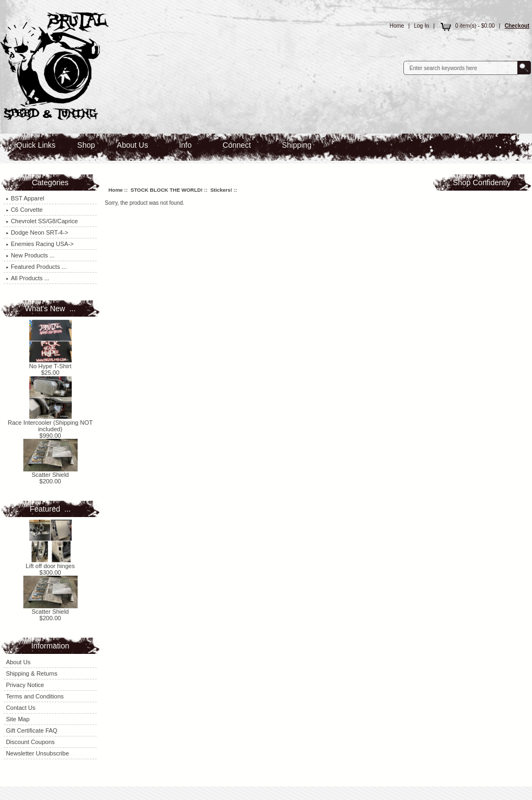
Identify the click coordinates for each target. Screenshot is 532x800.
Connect (237, 145)
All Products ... (28, 278)
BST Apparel (25, 198)
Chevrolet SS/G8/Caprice (42, 221)
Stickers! (221, 190)
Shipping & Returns (32, 673)
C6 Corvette (24, 210)
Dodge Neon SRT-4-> (37, 232)
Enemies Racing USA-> (40, 244)
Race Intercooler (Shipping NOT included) (50, 423)
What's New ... (50, 308)
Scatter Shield (50, 472)
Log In (422, 26)
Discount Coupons (30, 742)
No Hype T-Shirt (50, 363)
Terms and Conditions (35, 696)
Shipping (297, 145)
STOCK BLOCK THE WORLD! (166, 190)
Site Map (18, 719)
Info (185, 145)
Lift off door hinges (50, 563)
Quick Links (36, 145)
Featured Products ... (36, 267)
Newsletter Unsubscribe (37, 753)
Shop (86, 145)
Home (397, 26)
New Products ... (30, 255)
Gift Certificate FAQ (32, 730)
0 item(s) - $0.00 (467, 26)
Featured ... (50, 509)
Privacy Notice (25, 685)
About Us (132, 145)
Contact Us (21, 708)
